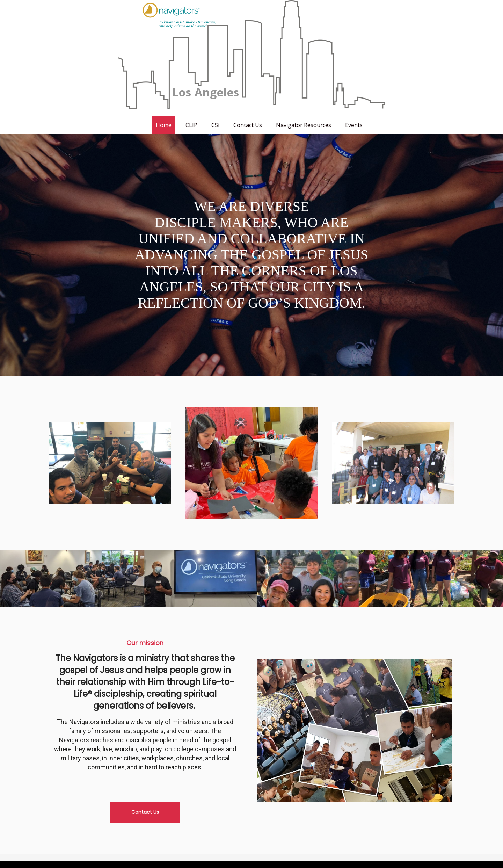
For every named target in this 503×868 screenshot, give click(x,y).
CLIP (191, 125)
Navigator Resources (304, 125)
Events (354, 125)
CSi (215, 125)
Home (164, 125)
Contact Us (248, 125)
